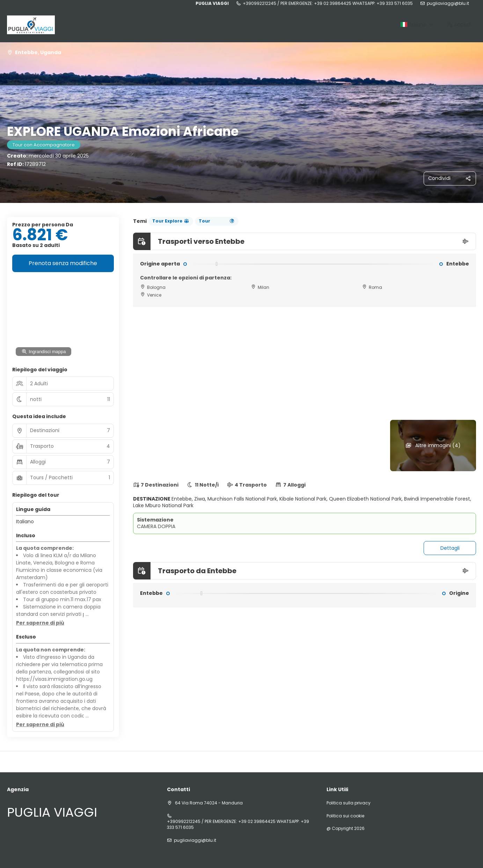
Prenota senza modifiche (63, 263)
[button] (40, 623)
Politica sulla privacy (349, 803)
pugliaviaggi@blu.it (448, 3)
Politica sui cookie (345, 816)
